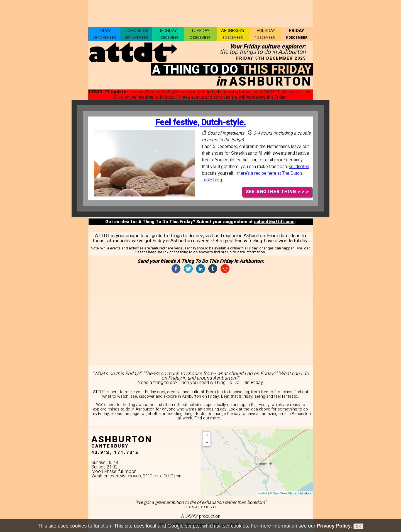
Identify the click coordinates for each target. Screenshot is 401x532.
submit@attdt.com (274, 222)
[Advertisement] (200, 13)
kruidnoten (299, 167)
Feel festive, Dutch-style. (201, 122)
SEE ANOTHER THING (277, 192)
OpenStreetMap (283, 493)
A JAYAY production (201, 516)
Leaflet (262, 493)
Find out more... (209, 418)
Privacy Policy (334, 526)
